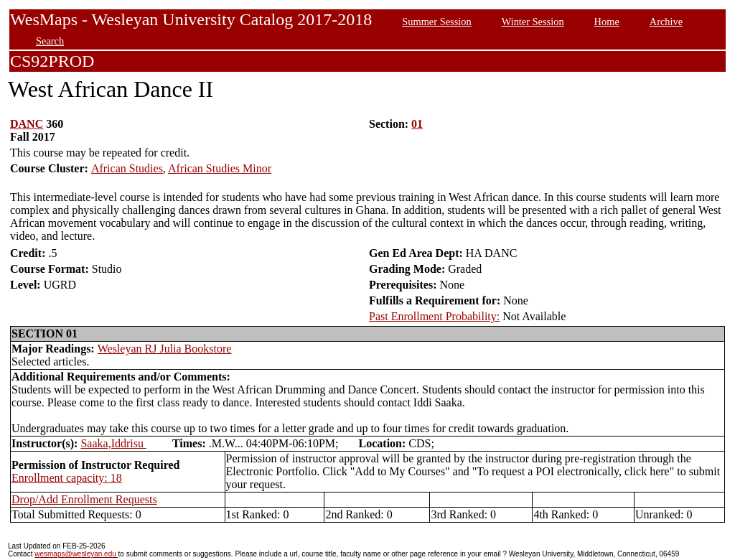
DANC (27, 124)
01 (417, 124)
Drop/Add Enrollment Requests (84, 499)
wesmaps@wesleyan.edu (76, 554)
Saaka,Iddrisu (113, 443)
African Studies (127, 168)
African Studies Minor (220, 168)
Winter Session (533, 22)
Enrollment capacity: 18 (67, 478)
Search (50, 41)
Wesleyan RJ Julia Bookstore (165, 349)
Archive (666, 22)
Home (607, 22)
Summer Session (436, 22)
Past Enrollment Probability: (434, 316)
